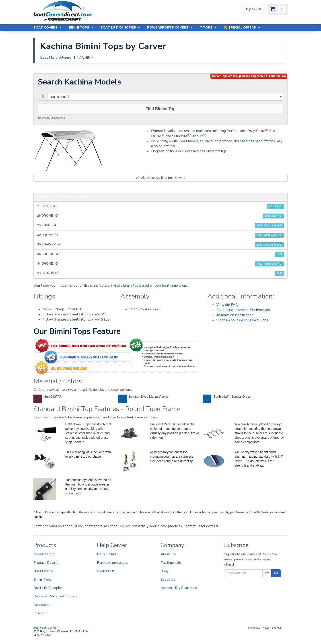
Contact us (192, 526)
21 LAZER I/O (160, 206)
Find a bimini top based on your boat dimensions (150, 286)
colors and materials (195, 131)
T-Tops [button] (208, 28)
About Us (168, 554)
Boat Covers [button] (48, 28)
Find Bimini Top (161, 109)
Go (276, 573)
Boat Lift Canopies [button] (121, 28)
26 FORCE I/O (160, 226)
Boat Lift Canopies (48, 588)
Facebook (254, 628)
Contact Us (106, 571)
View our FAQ (227, 305)
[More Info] (267, 573)
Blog (164, 571)
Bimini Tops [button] (81, 28)
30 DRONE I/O (160, 235)
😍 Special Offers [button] (242, 28)
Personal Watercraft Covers (55, 596)
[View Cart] (278, 9)
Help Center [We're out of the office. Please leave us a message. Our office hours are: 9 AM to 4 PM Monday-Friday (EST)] (253, 9)
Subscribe (168, 580)
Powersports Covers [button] (170, 28)
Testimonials (171, 563)
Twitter (265, 628)
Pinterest (276, 628)
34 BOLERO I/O (160, 254)
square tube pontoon (216, 141)
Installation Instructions (235, 315)
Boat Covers (43, 571)
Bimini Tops (43, 580)
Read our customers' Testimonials (243, 310)
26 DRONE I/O (160, 216)
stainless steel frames (257, 141)
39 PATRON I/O (160, 274)
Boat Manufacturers (56, 58)
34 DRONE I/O (160, 264)
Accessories (43, 605)
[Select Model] (165, 97)
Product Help (44, 554)
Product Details (46, 563)
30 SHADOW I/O (160, 245)
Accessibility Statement (180, 588)
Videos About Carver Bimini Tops (242, 320)
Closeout (41, 613)
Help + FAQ (106, 554)
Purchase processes (113, 563)
